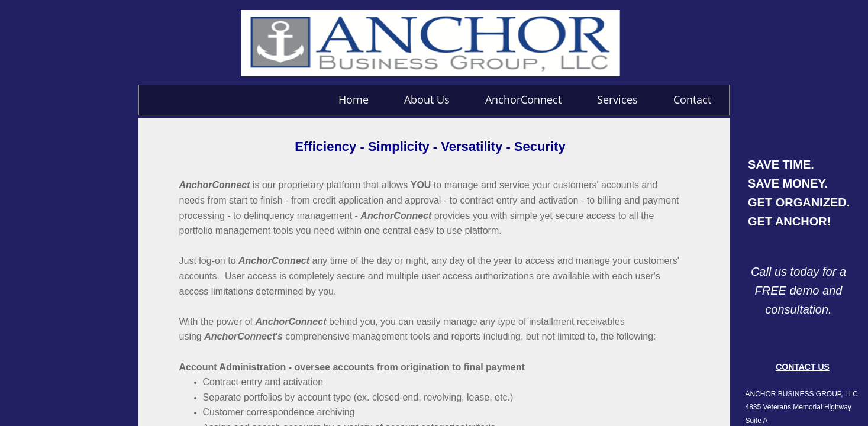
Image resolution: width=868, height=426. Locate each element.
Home (354, 99)
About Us (427, 99)
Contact (692, 99)
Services (617, 99)
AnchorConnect (523, 99)
